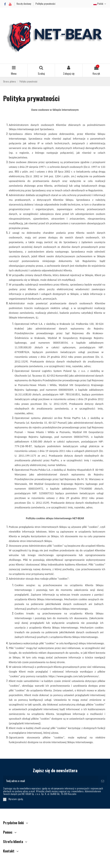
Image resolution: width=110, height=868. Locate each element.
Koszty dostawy (24, 4)
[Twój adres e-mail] (51, 781)
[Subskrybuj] (103, 781)
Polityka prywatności (45, 4)
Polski (100, 4)
